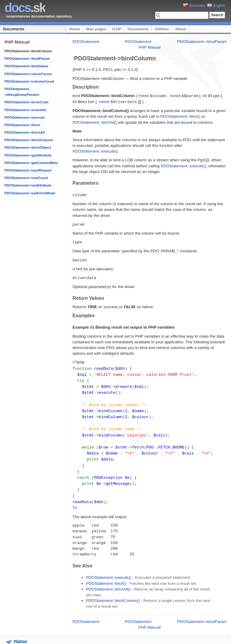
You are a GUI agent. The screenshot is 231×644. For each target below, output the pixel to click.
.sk (25, 8)
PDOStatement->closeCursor (28, 74)
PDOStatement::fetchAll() (95, 122)
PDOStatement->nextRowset (28, 170)
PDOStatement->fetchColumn (29, 140)
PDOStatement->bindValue (26, 66)
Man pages (96, 29)
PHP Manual (149, 47)
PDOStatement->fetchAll (25, 132)
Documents (14, 29)
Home (75, 29)
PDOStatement (86, 42)
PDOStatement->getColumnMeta (31, 163)
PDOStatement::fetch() (180, 116)
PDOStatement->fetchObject (28, 147)
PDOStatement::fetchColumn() (113, 591)
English (216, 6)
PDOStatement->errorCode (27, 102)
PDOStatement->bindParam (27, 59)
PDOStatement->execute (25, 117)
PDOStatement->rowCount (26, 178)
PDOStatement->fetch (22, 125)
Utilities (162, 29)
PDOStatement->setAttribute (28, 185)
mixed (143, 96)
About (180, 29)
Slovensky (194, 6)
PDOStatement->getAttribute (28, 155)
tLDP (117, 29)
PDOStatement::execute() (95, 151)
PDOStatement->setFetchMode (30, 193)
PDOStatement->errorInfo (25, 110)
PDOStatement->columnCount (29, 81)
